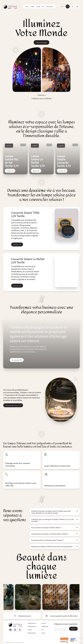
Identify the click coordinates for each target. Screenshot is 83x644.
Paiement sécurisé (32, 626)
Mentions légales (32, 633)
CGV (42, 630)
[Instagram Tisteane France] (15, 630)
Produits (32, 6)
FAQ (43, 6)
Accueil (27, 6)
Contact (43, 633)
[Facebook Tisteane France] (10, 630)
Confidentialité (45, 626)
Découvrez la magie (41, 42)
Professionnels (49, 6)
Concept (38, 6)
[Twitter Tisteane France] (20, 630)
